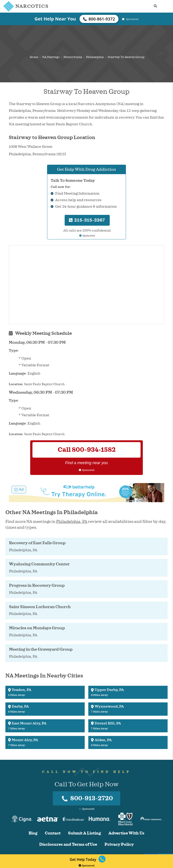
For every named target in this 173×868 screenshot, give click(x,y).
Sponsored (87, 865)
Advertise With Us (126, 833)
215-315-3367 (87, 220)
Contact (53, 833)
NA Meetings (51, 57)
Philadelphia (95, 57)
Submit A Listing (84, 833)
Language (17, 373)
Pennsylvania (73, 57)
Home (34, 57)
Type (13, 351)
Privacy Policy (119, 844)
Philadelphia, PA (72, 522)
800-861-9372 (99, 19)
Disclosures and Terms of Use (68, 844)
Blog (33, 833)
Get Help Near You (55, 19)
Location (16, 384)
